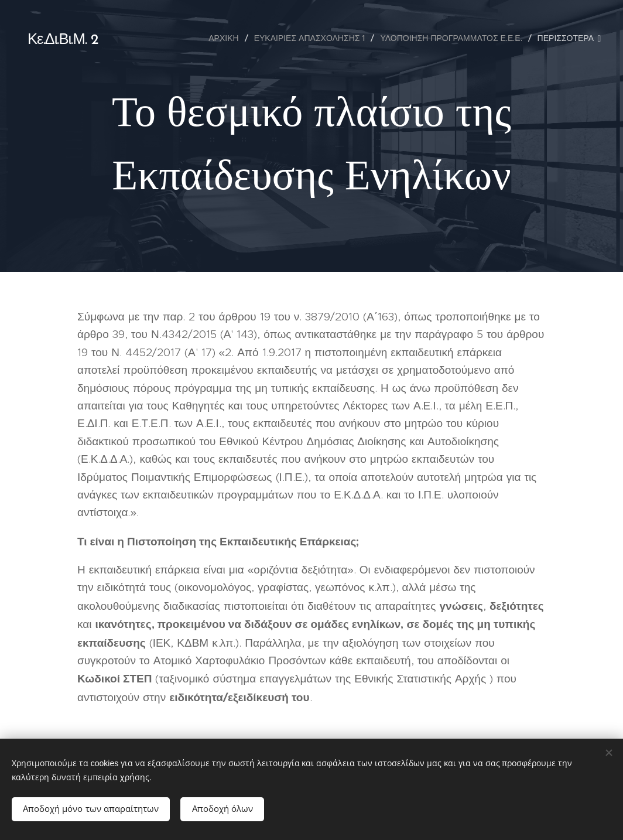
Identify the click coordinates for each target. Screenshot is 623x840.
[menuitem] (227, 38)
